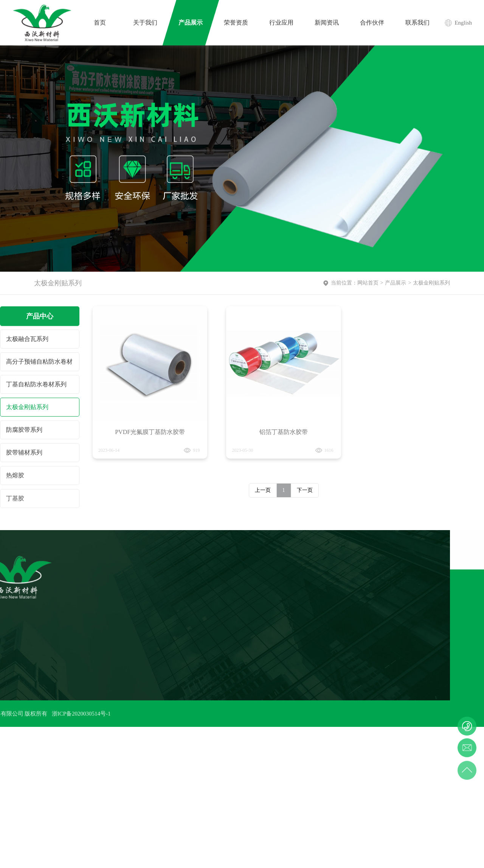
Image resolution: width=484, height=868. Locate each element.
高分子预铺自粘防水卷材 (39, 362)
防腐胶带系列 (24, 431)
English (463, 23)
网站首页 (368, 283)
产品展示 (396, 283)
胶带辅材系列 (24, 455)
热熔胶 (15, 478)
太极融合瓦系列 (27, 339)
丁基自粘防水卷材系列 (36, 385)
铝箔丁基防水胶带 (284, 450)
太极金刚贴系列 (27, 408)
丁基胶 (15, 503)
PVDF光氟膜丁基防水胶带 (150, 438)
